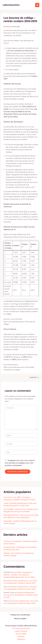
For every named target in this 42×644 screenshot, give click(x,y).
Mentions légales (20, 619)
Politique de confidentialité (20, 615)
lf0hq (5, 581)
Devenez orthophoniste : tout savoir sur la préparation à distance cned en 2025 (21, 595)
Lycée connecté (21, 631)
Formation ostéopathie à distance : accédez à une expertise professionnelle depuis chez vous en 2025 (19, 575)
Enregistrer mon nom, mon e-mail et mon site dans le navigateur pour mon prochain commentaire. (20, 463)
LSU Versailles (21, 634)
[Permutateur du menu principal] (37, 5)
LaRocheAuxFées (11, 5)
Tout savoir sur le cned (21, 628)
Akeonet (21, 636)
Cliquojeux (21, 639)
